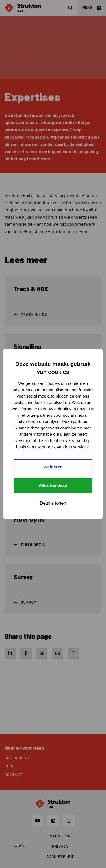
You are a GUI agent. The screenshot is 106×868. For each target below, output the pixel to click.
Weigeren (53, 467)
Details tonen (53, 503)
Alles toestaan (53, 485)
